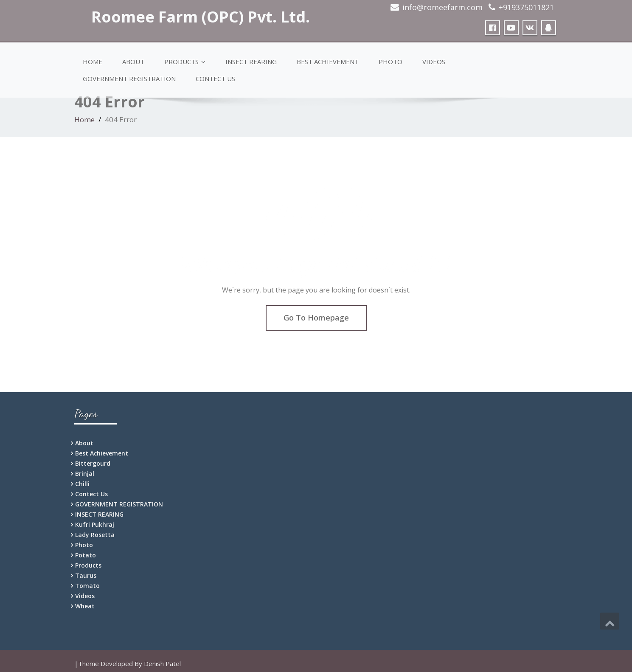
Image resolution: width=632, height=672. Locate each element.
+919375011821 (526, 7)
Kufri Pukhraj (95, 524)
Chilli (82, 484)
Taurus (86, 575)
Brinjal (85, 474)
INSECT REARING (251, 62)
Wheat (85, 606)
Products (185, 62)
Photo (390, 62)
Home (93, 62)
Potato (86, 555)
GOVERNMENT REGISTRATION (129, 79)
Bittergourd (93, 463)
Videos (434, 62)
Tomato (87, 586)
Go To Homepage (316, 318)
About (133, 62)
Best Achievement (328, 62)
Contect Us (215, 79)
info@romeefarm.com (442, 7)
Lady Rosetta (95, 535)
